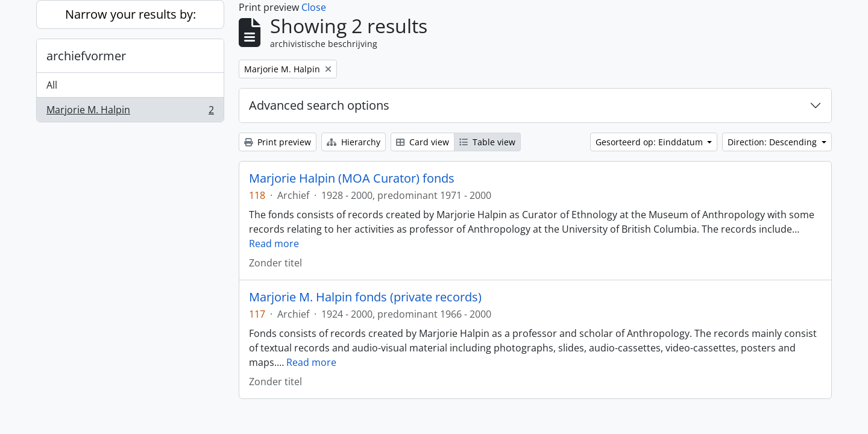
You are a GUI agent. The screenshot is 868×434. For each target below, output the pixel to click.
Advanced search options (319, 105)
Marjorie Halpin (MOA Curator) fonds (352, 178)
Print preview (278, 142)
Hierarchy (354, 142)
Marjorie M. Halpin (130, 112)
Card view (423, 142)
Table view (487, 142)
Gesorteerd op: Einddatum (650, 142)
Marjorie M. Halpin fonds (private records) (365, 297)
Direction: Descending (773, 142)
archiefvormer (86, 56)
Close (314, 7)
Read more (274, 244)
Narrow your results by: (131, 14)
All (52, 85)
